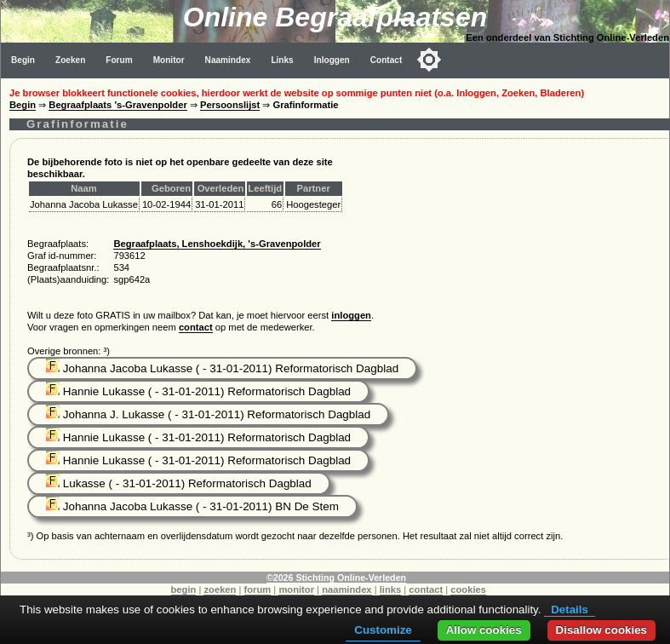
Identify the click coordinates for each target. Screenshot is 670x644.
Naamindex (228, 60)
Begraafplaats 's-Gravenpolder (117, 105)
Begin (23, 60)
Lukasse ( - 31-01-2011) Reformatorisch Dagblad (179, 483)
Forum (119, 60)
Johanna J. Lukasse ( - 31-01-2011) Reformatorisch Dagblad (208, 414)
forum (258, 589)
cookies (468, 589)
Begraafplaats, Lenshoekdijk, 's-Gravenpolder (217, 244)
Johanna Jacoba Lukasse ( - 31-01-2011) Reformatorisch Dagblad (222, 368)
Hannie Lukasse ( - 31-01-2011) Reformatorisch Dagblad (198, 391)
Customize (383, 630)
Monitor (169, 60)
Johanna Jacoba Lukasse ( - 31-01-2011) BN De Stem (192, 506)
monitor (296, 589)
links (391, 589)
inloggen (351, 315)
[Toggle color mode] (429, 60)
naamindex (346, 589)
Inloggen (332, 60)
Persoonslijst (230, 105)
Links (282, 60)
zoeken (220, 589)
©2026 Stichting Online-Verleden (336, 578)
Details (570, 609)
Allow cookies (484, 630)
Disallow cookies (601, 630)
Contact (387, 60)
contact (196, 327)
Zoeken (70, 60)
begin (184, 589)
